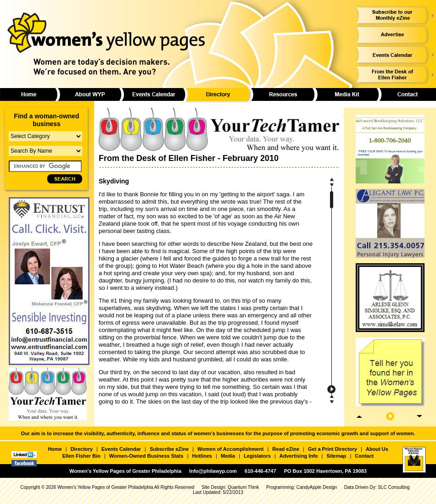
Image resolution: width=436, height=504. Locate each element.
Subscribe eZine (169, 449)
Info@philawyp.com (213, 471)
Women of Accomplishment (230, 449)
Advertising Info (299, 456)
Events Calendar (121, 449)
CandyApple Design (317, 487)
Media (228, 456)
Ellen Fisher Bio (81, 456)
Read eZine (286, 449)
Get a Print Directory (333, 449)
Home (55, 449)
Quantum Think (243, 487)
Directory (82, 449)
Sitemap (337, 456)
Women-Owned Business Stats (146, 456)
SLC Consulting (394, 487)
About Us (377, 449)
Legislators (257, 456)
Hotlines (202, 456)
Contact (364, 456)
